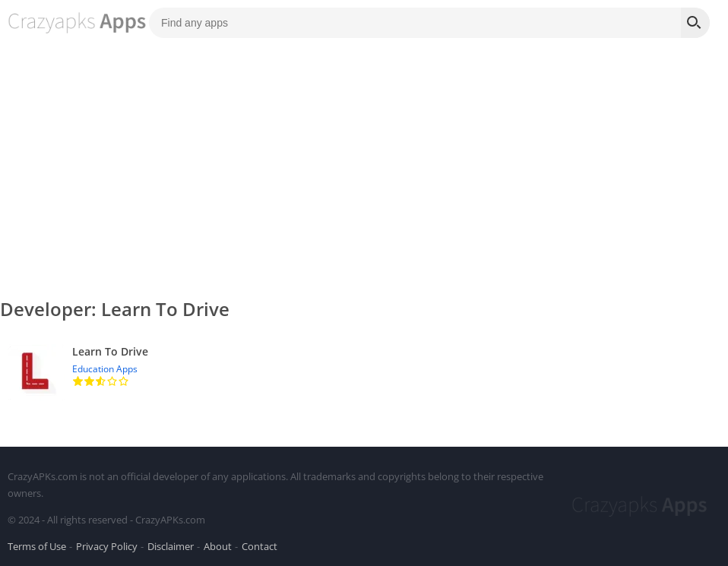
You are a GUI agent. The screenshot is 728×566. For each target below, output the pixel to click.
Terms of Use (37, 546)
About (218, 546)
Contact (260, 546)
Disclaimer (171, 546)
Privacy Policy (107, 546)
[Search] (695, 23)
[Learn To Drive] (364, 373)
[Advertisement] (364, 160)
